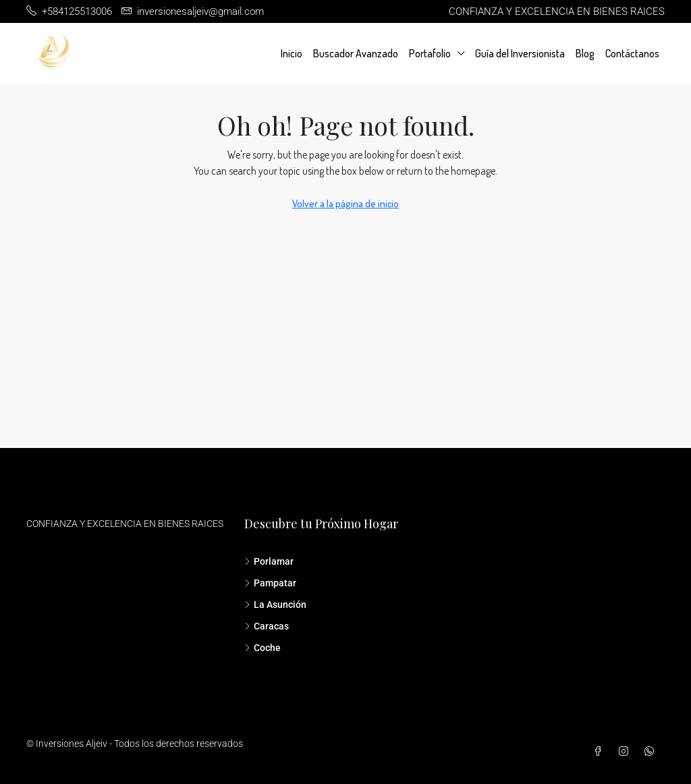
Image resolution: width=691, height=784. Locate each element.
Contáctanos (632, 53)
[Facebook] (601, 752)
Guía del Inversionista (520, 53)
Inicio (292, 53)
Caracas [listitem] (267, 626)
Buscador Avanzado (356, 53)
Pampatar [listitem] (270, 583)
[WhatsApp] (652, 752)
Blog (585, 53)
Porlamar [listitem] (269, 561)
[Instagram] (626, 752)
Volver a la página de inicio (345, 203)
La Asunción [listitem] (275, 605)
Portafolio (430, 53)
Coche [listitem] (262, 648)
